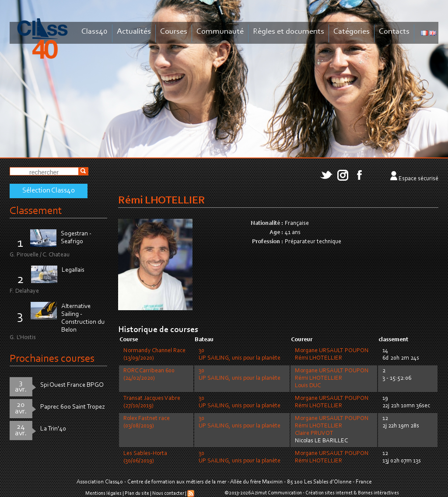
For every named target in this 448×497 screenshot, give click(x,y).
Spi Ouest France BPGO (72, 385)
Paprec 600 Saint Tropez (73, 407)
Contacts (394, 32)
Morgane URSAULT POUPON (332, 351)
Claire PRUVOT (314, 434)
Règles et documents (289, 32)
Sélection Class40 (49, 191)
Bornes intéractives (378, 493)
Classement (36, 211)
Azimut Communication (276, 493)
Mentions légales (103, 493)
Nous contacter (168, 493)
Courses (174, 32)
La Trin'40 (53, 429)
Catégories (352, 32)
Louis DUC (308, 386)
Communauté (220, 32)
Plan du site (137, 493)
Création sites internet (329, 493)
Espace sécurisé (418, 179)
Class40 (94, 32)
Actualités (134, 32)
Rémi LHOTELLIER (318, 358)
